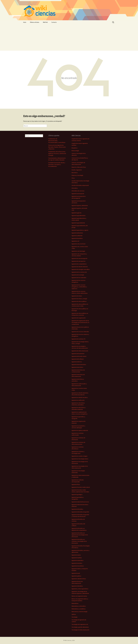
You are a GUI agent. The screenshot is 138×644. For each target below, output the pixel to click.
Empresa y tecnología (77, 175)
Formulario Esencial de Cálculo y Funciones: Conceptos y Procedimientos (57, 164)
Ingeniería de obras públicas (79, 301)
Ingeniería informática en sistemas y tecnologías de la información (79, 541)
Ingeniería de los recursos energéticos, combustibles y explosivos (79, 287)
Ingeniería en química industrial (80, 430)
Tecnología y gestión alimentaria (80, 627)
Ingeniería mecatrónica (78, 566)
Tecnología (75, 617)
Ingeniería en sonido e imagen (80, 456)
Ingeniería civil (75, 241)
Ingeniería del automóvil (78, 354)
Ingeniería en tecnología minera (80, 459)
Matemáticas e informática (79, 606)
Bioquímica (75, 148)
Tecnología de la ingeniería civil (80, 624)
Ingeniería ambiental (77, 236)
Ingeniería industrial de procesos (80, 502)
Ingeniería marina (76, 555)
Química (74, 614)
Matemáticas (75, 603)
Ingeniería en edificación (78, 400)
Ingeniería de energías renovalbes (81, 269)
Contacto (54, 22)
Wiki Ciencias (68, 640)
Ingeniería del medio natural (79, 356)
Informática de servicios (78, 191)
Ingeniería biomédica (77, 238)
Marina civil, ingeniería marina (79, 596)
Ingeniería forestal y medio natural (81, 487)
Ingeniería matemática (77, 560)
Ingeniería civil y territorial (78, 244)
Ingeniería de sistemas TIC (79, 339)
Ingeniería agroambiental (78, 223)
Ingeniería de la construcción (79, 272)
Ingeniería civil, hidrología (78, 251)
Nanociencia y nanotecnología (79, 612)
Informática (75, 188)
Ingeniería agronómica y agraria (80, 230)
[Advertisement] (69, 37)
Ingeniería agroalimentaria (79, 216)
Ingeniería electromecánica (79, 364)
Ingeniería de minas (77, 296)
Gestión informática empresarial (80, 185)
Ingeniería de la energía (78, 275)
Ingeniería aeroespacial (78, 194)
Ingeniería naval (76, 573)
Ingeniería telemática (77, 586)
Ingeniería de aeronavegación (79, 258)
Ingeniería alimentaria (77, 233)
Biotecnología (75, 151)
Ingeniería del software (78, 359)
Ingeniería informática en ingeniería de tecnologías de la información (80, 535)
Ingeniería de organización (79, 318)
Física (73, 178)
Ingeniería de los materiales (79, 278)
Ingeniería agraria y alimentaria (80, 205)
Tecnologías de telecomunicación (80, 630)
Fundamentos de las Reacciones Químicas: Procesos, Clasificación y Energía (57, 153)
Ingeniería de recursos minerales (80, 332)
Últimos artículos (35, 22)
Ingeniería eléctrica (77, 362)
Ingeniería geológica (77, 495)
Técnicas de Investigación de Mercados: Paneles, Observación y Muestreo (57, 147)
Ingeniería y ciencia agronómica (80, 589)
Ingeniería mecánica (77, 563)
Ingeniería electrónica (77, 367)
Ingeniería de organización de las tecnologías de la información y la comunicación (80, 322)
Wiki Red (45, 22)
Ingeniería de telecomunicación (80, 351)
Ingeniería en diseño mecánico (80, 397)
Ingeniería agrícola (76, 213)
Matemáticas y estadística (79, 609)
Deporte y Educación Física (79, 167)
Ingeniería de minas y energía (79, 299)
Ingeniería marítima (77, 558)
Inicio (25, 22)
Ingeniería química (76, 576)
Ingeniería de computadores (79, 264)
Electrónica (75, 173)
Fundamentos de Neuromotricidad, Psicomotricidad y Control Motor (57, 141)
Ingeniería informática (77, 509)
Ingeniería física (76, 484)
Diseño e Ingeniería (77, 170)
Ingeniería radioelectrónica (79, 579)
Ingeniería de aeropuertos (79, 261)
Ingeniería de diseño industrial (80, 267)
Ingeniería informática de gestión (80, 512)
